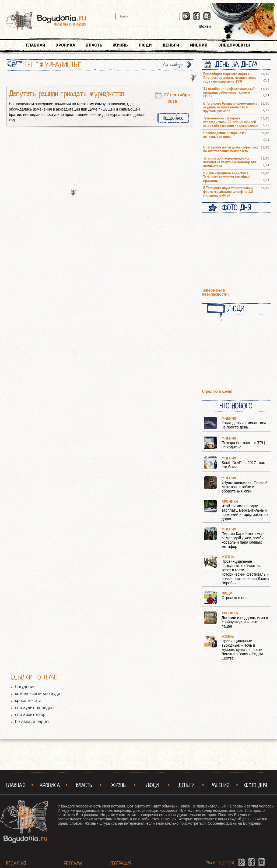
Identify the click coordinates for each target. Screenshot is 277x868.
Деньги (171, 45)
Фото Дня (236, 208)
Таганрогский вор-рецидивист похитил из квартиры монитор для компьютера (230, 162)
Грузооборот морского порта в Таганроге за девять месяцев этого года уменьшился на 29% (230, 78)
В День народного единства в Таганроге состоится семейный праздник (227, 177)
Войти (205, 26)
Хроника (66, 45)
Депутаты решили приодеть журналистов (66, 94)
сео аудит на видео (34, 708)
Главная (36, 45)
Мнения (199, 45)
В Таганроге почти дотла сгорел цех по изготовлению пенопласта (231, 149)
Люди (145, 45)
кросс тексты (28, 701)
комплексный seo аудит (39, 694)
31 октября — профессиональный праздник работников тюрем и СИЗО (229, 93)
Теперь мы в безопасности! (215, 292)
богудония (25, 687)
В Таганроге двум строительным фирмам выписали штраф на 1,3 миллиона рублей (228, 192)
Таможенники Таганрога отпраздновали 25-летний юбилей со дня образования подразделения (231, 122)
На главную (173, 65)
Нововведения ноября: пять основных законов (225, 135)
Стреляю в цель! (217, 391)
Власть (94, 45)
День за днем (236, 65)
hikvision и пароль (33, 722)
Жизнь (120, 45)
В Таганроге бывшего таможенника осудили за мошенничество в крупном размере (230, 107)
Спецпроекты (234, 45)
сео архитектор (30, 715)
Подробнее (173, 118)
